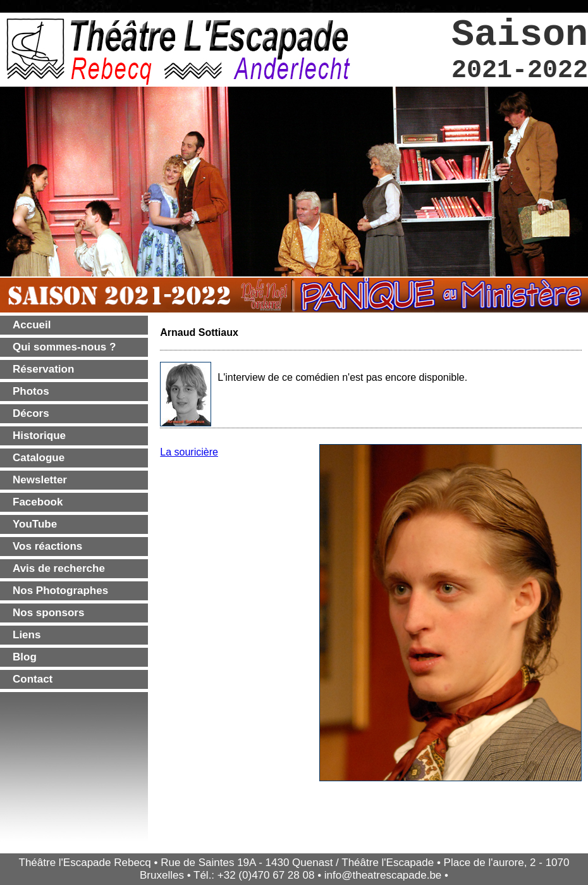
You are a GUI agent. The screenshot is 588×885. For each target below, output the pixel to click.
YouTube (35, 524)
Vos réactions (47, 546)
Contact (33, 679)
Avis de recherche (59, 568)
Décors (31, 413)
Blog (25, 657)
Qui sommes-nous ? (64, 347)
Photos (31, 391)
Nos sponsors (48, 613)
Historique (39, 436)
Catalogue (39, 458)
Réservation (43, 369)
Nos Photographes (60, 591)
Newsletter (40, 480)
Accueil (32, 325)
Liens (27, 635)
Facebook (38, 502)
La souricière (189, 452)
